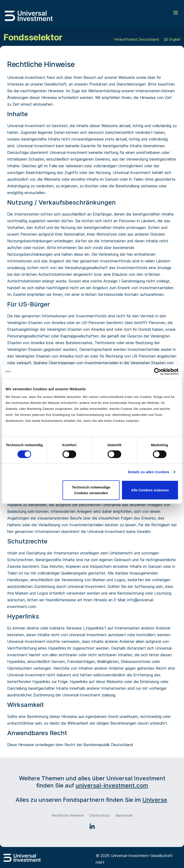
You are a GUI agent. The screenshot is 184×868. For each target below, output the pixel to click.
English (172, 40)
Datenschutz (100, 815)
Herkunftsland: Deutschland (137, 39)
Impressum (124, 815)
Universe (155, 800)
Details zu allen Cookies (148, 472)
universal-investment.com (112, 785)
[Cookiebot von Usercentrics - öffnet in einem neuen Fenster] (158, 372)
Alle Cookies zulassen (150, 490)
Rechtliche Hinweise (68, 815)
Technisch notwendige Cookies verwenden (91, 490)
